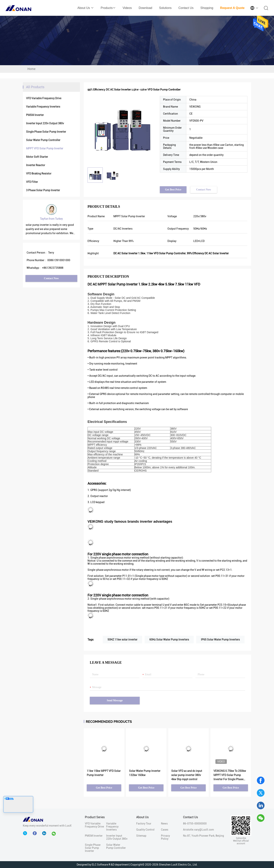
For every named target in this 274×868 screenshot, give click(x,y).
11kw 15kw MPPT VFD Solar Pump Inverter (104, 773)
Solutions (165, 8)
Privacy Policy (165, 837)
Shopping (207, 8)
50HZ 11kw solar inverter (122, 640)
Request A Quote (232, 8)
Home (31, 69)
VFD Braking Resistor (39, 174)
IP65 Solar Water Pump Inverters (220, 640)
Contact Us (186, 8)
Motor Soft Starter (37, 157)
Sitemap (141, 836)
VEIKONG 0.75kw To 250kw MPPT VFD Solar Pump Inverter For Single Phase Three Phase (230, 775)
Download (145, 8)
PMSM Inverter (35, 115)
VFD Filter (32, 182)
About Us (86, 8)
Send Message (115, 700)
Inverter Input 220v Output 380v (45, 123)
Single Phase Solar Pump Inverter (46, 132)
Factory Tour (144, 824)
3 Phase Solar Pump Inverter (43, 190)
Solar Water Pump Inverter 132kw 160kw (145, 773)
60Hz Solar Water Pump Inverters (169, 640)
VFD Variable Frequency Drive (44, 98)
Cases (165, 830)
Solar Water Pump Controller (43, 140)
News (164, 824)
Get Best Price (173, 190)
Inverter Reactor (36, 165)
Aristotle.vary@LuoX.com (198, 830)
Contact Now (51, 278)
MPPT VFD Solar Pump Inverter (45, 148)
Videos (127, 8)
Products (108, 8)
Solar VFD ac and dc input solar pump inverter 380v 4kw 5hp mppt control (187, 775)
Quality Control (145, 830)
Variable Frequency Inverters (43, 107)
